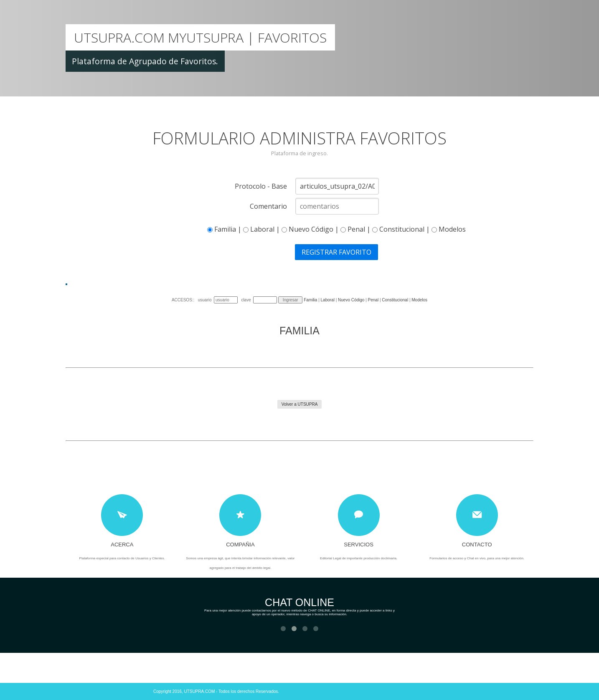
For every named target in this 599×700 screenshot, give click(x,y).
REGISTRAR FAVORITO (336, 252)
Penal (373, 300)
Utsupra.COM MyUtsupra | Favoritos (200, 37)
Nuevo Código (351, 300)
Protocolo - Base (261, 186)
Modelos (419, 300)
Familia (310, 300)
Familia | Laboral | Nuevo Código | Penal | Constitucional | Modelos (336, 229)
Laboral (328, 300)
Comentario (268, 206)
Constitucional (396, 300)
